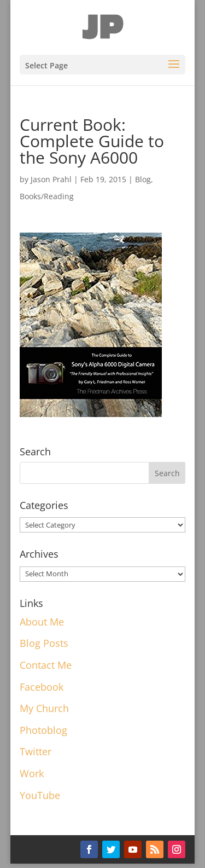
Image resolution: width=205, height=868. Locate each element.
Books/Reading (47, 196)
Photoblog (43, 730)
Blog (143, 179)
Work (32, 773)
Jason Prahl (51, 179)
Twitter (36, 751)
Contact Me (46, 665)
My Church (44, 708)
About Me (42, 622)
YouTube (40, 795)
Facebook (42, 687)
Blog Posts (44, 643)
